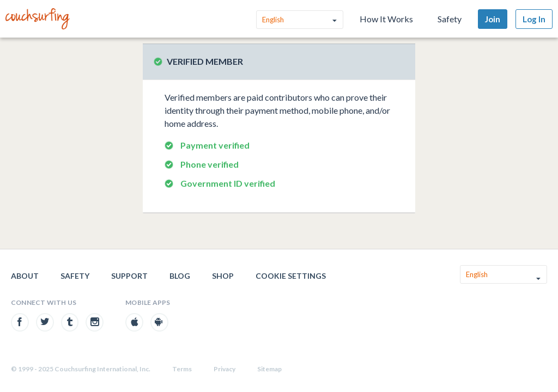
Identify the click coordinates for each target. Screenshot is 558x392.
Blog (180, 276)
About (25, 276)
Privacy (225, 369)
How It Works (386, 19)
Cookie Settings (291, 276)
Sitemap (269, 369)
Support (129, 276)
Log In (534, 19)
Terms (182, 369)
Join (493, 19)
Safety (450, 19)
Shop (223, 276)
